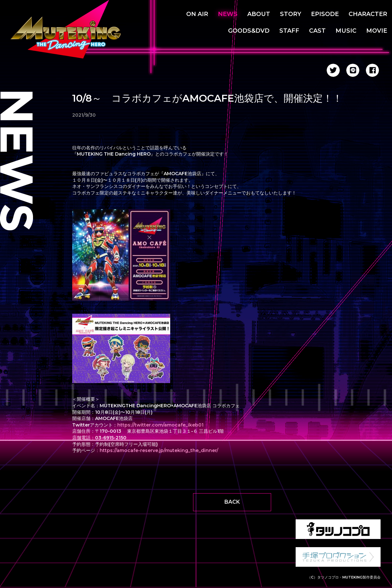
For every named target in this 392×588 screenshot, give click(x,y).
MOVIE (377, 31)
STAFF (289, 31)
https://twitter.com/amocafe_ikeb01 (160, 425)
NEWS (228, 14)
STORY (291, 14)
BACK (232, 502)
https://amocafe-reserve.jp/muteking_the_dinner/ (159, 450)
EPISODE (325, 14)
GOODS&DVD (249, 31)
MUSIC (346, 31)
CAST (317, 31)
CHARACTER (368, 14)
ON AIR (197, 14)
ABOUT (259, 14)
